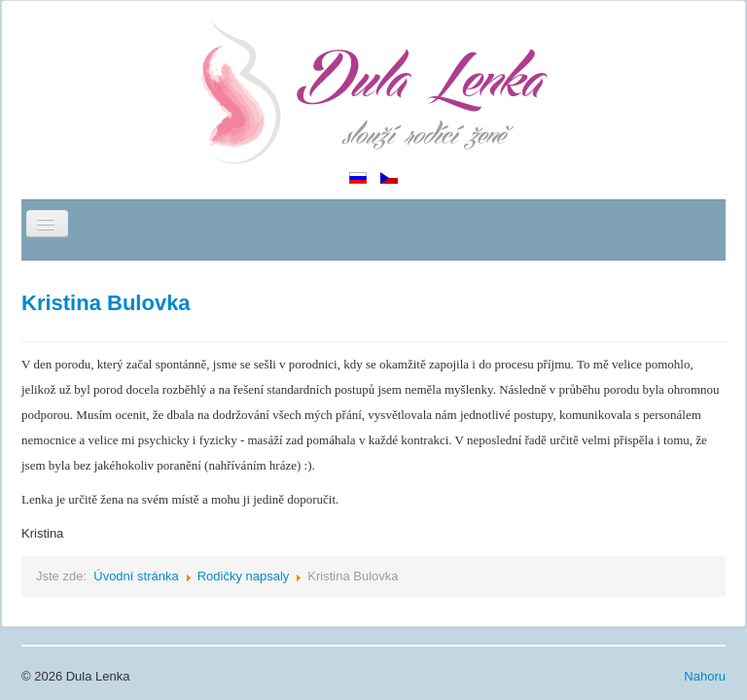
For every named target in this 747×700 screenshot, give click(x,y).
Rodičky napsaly (244, 576)
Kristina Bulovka (106, 303)
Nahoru (705, 676)
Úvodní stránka (136, 576)
